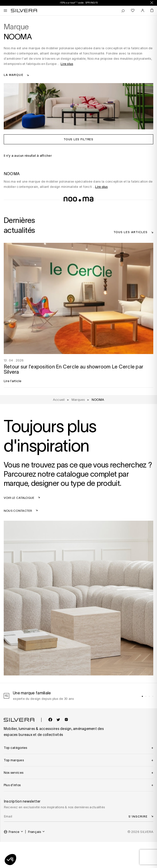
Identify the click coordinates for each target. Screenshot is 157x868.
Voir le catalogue (19, 498)
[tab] (142, 696)
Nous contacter (18, 511)
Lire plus (67, 64)
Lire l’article (13, 381)
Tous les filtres (78, 139)
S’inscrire (138, 816)
